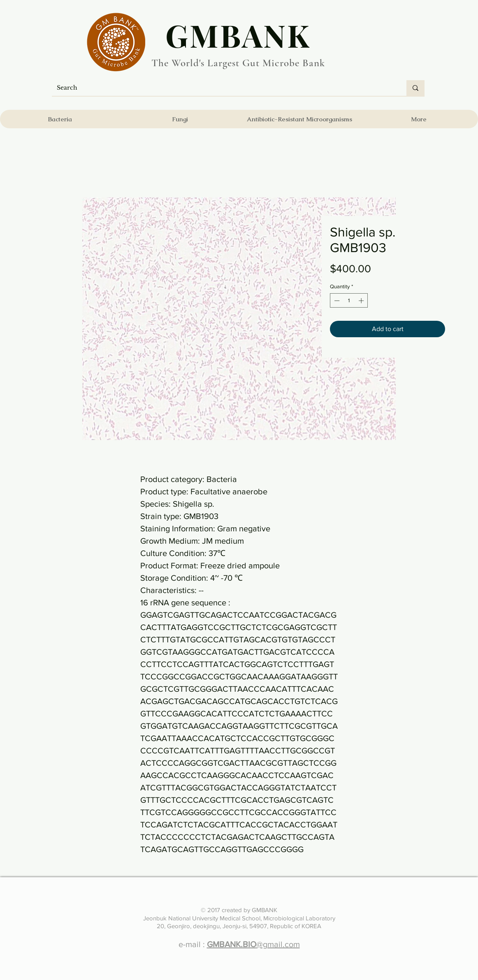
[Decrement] (336, 301)
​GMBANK (238, 35)
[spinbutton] (349, 301)
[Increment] (362, 301)
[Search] (223, 88)
